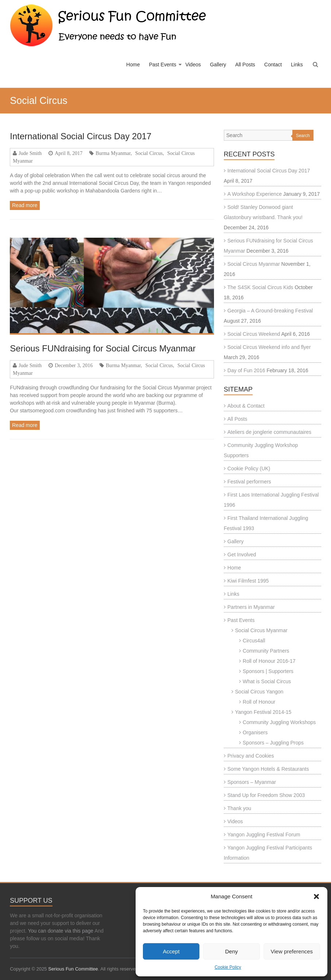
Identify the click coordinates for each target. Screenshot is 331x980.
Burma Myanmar (113, 153)
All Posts (245, 65)
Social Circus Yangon (259, 692)
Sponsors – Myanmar (252, 782)
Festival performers (249, 482)
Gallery (218, 65)
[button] (316, 897)
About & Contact (246, 406)
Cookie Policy (228, 967)
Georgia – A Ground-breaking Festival (270, 311)
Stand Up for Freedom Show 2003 (266, 795)
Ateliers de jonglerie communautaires (269, 432)
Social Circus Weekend (254, 334)
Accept (171, 951)
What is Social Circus (267, 681)
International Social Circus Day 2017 (81, 136)
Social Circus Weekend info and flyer (269, 347)
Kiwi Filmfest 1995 (248, 581)
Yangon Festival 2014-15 (263, 712)
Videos (193, 65)
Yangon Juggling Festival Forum (264, 835)
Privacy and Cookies (251, 756)
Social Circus (149, 153)
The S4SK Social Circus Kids (260, 287)
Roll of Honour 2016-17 (269, 661)
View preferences (292, 951)
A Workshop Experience (255, 194)
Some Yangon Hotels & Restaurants (268, 769)
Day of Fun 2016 (246, 370)
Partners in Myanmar (251, 607)
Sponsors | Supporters (268, 671)
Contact (273, 65)
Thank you (239, 808)
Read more (25, 205)
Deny (231, 951)
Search (303, 136)
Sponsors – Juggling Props (273, 743)
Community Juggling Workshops (279, 722)
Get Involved (242, 555)
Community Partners (266, 651)
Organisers (255, 732)
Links (297, 65)
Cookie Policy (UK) (249, 468)
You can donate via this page (61, 931)
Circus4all (254, 641)
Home (133, 65)
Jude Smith (30, 153)
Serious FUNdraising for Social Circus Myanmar (103, 348)
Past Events (163, 65)
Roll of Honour (259, 702)
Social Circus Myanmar (254, 264)
